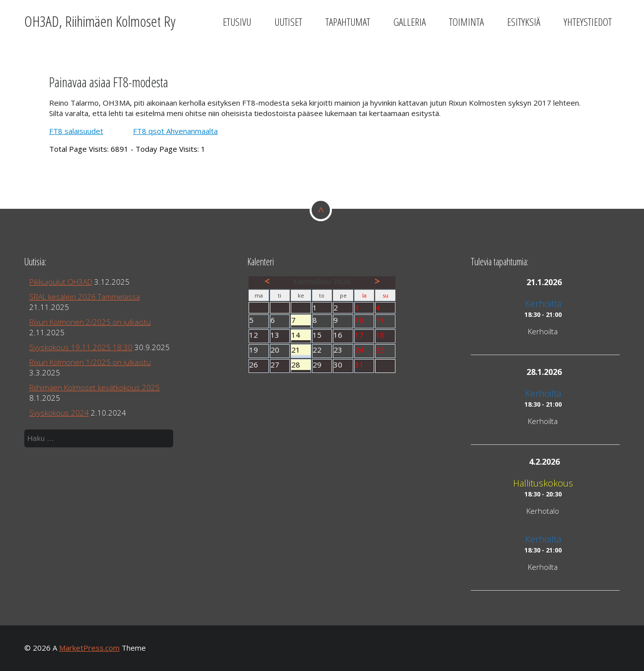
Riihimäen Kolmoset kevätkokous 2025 (95, 387)
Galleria (410, 22)
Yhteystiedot (588, 22)
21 (301, 350)
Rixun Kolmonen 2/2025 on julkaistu (90, 322)
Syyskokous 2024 (59, 413)
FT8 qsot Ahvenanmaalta (175, 131)
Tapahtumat (348, 22)
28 (301, 365)
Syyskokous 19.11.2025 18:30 (81, 347)
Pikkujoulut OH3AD (61, 282)
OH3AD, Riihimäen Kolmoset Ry (100, 21)
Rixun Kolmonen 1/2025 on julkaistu (90, 362)
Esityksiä (524, 22)
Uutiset (288, 22)
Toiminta (466, 22)
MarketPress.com (89, 648)
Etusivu (237, 22)
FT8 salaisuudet (76, 131)
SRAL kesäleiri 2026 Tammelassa (85, 297)
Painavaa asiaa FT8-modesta (109, 82)
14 (301, 335)
